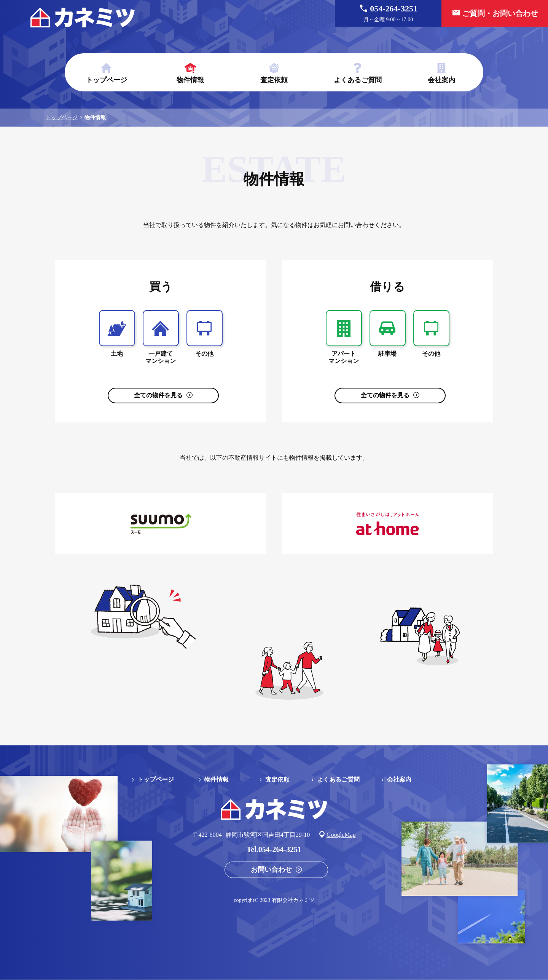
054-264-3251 (388, 14)
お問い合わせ (271, 870)
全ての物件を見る (158, 395)
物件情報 (190, 80)
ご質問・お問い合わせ (500, 13)
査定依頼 (274, 80)
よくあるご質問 (358, 80)
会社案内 (441, 80)
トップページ (107, 80)
